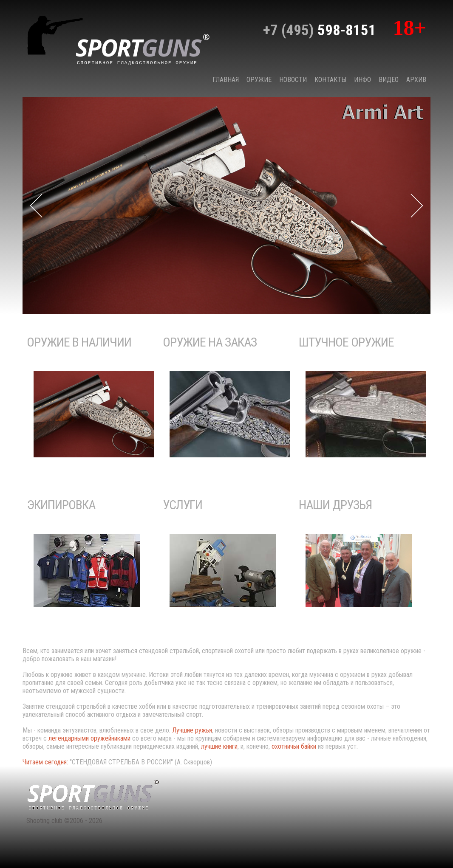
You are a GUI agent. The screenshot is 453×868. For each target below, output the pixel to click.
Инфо (362, 80)
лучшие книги (219, 746)
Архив (416, 80)
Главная (226, 80)
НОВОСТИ (293, 80)
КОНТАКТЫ (330, 80)
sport (143, 48)
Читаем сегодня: (46, 762)
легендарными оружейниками (89, 738)
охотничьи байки (294, 746)
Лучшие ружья (192, 730)
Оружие (259, 80)
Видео (389, 80)
